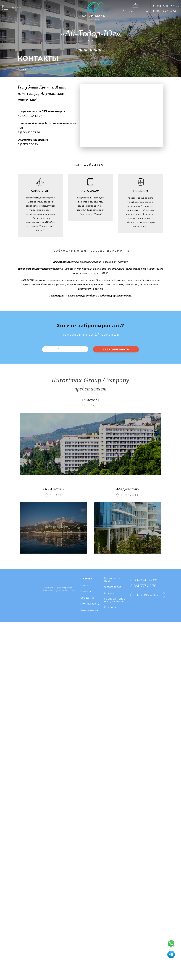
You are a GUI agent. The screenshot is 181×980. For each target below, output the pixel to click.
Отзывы (109, 593)
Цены (84, 585)
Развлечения (89, 610)
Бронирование (135, 11)
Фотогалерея (113, 587)
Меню (17, 8)
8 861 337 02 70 (165, 11)
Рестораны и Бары (113, 580)
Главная (22, 69)
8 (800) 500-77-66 (29, 133)
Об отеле (86, 579)
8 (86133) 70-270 (28, 144)
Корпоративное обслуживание (115, 600)
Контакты (39, 69)
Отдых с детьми (91, 604)
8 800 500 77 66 (166, 6)
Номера (86, 592)
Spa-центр (87, 598)
